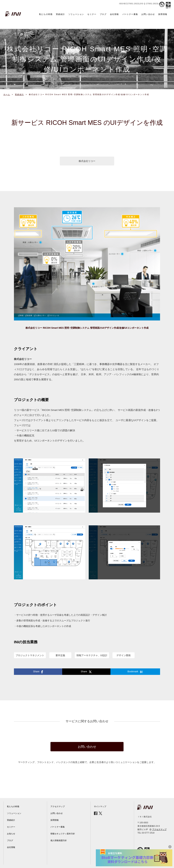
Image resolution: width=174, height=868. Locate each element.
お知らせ (11, 834)
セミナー (92, 14)
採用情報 (163, 14)
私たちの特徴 (46, 14)
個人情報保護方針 (59, 840)
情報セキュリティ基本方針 (63, 834)
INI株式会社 (14, 14)
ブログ (103, 14)
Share (38, 672)
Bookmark (135, 672)
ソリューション (76, 14)
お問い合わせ (148, 14)
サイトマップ (100, 807)
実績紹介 (60, 14)
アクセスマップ (58, 807)
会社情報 (114, 14)
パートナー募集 (130, 14)
